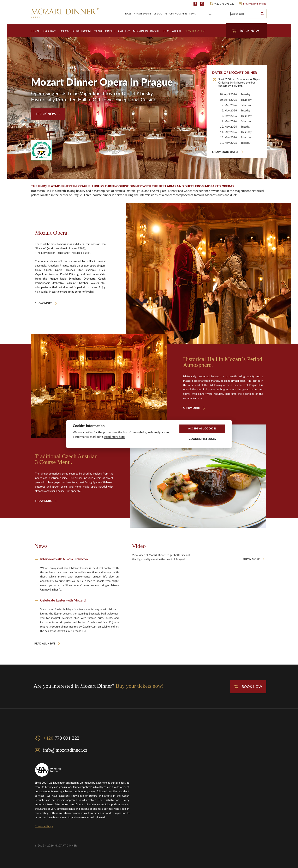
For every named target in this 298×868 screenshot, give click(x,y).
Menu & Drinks (104, 31)
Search (262, 14)
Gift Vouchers (178, 14)
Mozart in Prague (146, 31)
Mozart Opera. (52, 233)
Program (50, 31)
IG (202, 4)
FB (195, 4)
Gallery (124, 31)
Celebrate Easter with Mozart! (63, 600)
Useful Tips (160, 14)
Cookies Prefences (202, 439)
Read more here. (115, 437)
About (177, 31)
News (193, 14)
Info (166, 31)
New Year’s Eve (195, 31)
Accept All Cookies (202, 429)
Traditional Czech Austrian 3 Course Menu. (66, 459)
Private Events (142, 14)
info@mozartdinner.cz (254, 4)
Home (36, 31)
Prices (127, 14)
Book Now (246, 31)
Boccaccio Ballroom (75, 31)
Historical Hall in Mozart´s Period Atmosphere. (223, 362)
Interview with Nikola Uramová (64, 559)
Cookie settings (44, 826)
